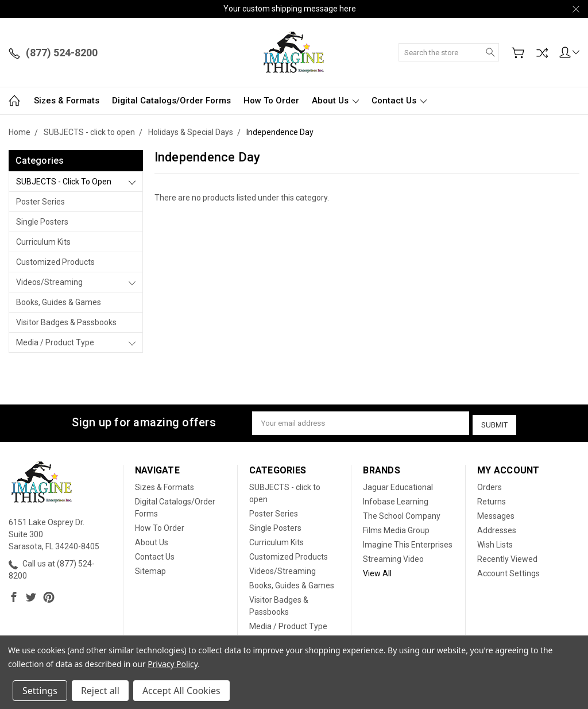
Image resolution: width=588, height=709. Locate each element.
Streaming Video (393, 557)
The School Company (402, 514)
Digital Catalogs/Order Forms (171, 101)
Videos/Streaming (49, 282)
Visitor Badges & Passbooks (66, 322)
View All (377, 571)
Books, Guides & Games (59, 302)
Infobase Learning (396, 499)
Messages (496, 514)
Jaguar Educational (398, 485)
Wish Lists (495, 542)
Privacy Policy (173, 664)
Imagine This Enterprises (408, 542)
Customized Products (55, 262)
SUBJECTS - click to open (64, 182)
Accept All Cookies (181, 691)
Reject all (100, 691)
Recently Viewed (507, 557)
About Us (335, 101)
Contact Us (399, 101)
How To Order (271, 101)
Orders (490, 485)
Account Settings (508, 571)
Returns (492, 499)
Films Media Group (396, 528)
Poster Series (40, 202)
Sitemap (150, 569)
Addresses (497, 528)
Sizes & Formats (67, 101)
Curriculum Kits (43, 242)
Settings (40, 691)
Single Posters (42, 222)
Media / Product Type (55, 342)
